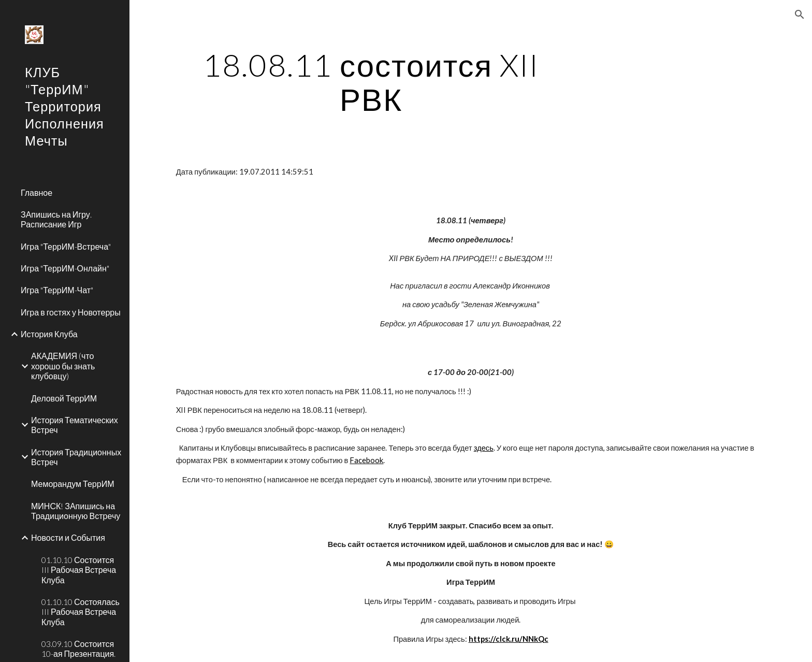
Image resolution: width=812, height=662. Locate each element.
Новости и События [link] (68, 537)
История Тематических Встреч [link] (75, 425)
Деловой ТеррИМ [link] (64, 398)
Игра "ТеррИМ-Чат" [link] (57, 290)
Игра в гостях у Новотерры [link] (71, 312)
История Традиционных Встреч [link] (76, 457)
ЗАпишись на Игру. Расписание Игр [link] (56, 219)
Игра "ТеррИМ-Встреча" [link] (66, 246)
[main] (371, 82)
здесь (484, 448)
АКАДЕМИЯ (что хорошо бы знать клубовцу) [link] (63, 366)
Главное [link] (37, 192)
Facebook (366, 460)
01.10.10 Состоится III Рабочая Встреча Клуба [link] (79, 570)
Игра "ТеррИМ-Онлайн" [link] (65, 268)
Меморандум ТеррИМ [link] (73, 484)
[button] (800, 15)
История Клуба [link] (49, 334)
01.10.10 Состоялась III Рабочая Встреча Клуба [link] (81, 612)
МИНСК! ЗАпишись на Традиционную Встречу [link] (76, 511)
